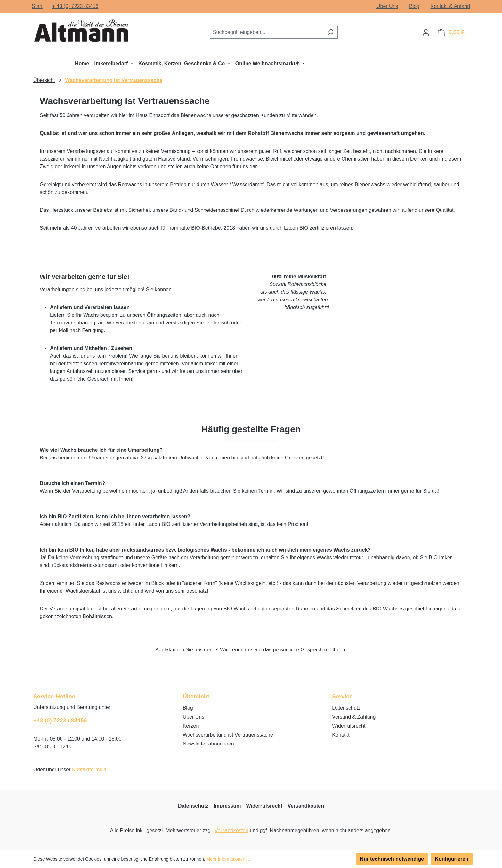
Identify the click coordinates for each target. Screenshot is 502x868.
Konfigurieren (452, 859)
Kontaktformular (90, 770)
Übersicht (196, 697)
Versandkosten (306, 806)
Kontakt (341, 735)
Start (37, 6)
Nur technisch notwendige (392, 859)
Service (342, 697)
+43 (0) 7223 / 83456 (60, 721)
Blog (414, 6)
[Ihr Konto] (426, 32)
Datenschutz (346, 708)
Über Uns (387, 6)
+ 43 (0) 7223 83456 (75, 6)
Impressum (227, 806)
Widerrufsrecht (349, 726)
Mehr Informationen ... (228, 859)
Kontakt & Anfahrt (450, 6)
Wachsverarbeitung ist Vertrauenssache (228, 735)
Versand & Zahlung (354, 717)
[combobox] (266, 32)
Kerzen (191, 726)
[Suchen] (330, 32)
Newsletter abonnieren (208, 744)
